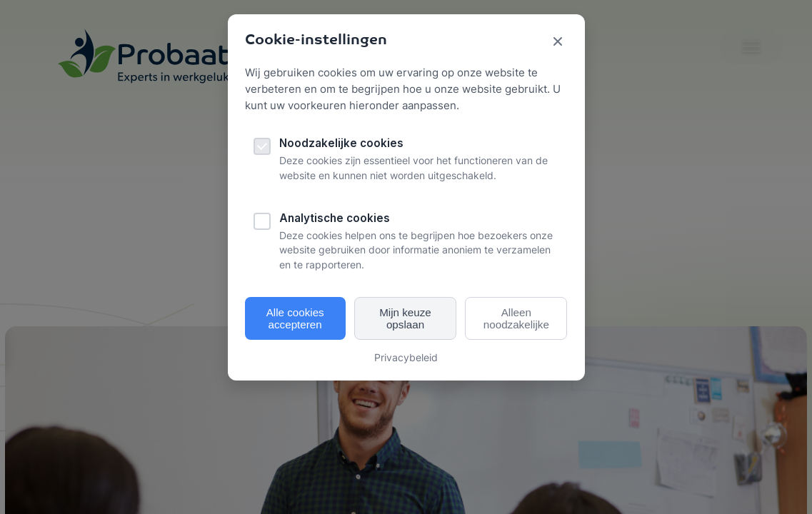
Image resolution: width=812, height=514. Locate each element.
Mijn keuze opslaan (405, 318)
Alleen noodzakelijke (516, 318)
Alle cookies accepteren (295, 318)
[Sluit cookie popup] (558, 42)
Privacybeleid (406, 357)
